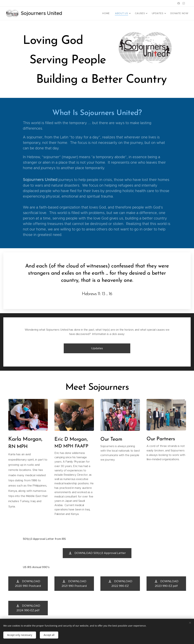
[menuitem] (112, 13)
